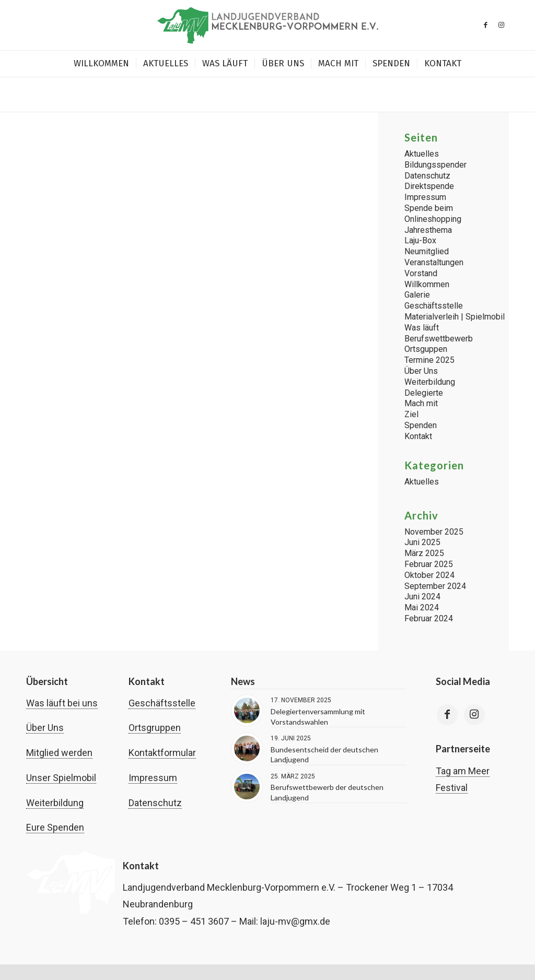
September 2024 (435, 586)
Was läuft (422, 328)
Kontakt (418, 436)
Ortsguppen (426, 349)
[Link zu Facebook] (485, 25)
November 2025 (434, 532)
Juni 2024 (422, 597)
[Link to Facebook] (447, 715)
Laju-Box (420, 240)
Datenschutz (427, 176)
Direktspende (429, 186)
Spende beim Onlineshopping (433, 214)
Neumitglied (427, 251)
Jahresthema (428, 230)
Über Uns (421, 371)
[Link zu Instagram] (501, 25)
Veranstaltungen (434, 262)
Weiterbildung (430, 382)
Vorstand (421, 273)
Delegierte (424, 393)
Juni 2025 (422, 542)
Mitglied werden (59, 753)
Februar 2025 (429, 564)
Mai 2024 (422, 607)
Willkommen (427, 284)
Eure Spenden (55, 827)
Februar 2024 (429, 618)
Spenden (421, 425)
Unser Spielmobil (61, 778)
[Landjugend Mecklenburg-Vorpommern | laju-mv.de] (267, 25)
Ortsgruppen (155, 728)
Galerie (417, 295)
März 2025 (424, 553)
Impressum (425, 197)
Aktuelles (422, 154)
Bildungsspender (435, 165)
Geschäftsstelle (434, 306)
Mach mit (421, 403)
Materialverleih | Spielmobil (455, 317)
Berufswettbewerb (439, 339)
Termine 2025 (429, 360)
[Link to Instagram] (474, 715)
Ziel (411, 414)
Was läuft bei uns (62, 703)
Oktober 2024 (429, 575)
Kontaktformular (162, 753)
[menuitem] (101, 64)
